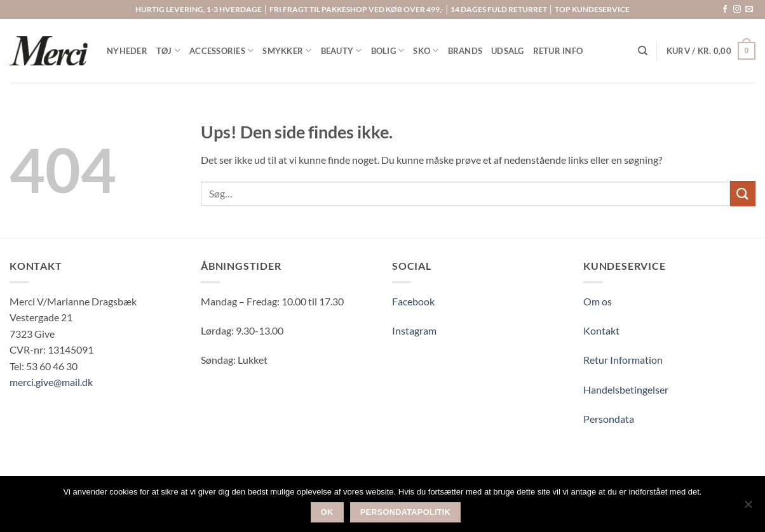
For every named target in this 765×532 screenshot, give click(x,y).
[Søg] (643, 51)
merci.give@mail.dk (51, 382)
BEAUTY (342, 50)
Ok (327, 512)
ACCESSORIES (221, 50)
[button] (711, 51)
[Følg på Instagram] (737, 10)
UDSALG (508, 51)
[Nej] (748, 508)
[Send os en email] (749, 10)
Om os (598, 301)
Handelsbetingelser (626, 389)
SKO (426, 50)
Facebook (413, 301)
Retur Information (623, 360)
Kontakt (601, 330)
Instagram (414, 330)
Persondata (609, 419)
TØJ (168, 50)
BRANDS (465, 51)
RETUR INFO (558, 51)
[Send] (743, 193)
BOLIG (388, 50)
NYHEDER (127, 51)
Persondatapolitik (406, 512)
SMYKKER (287, 50)
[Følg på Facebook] (725, 10)
